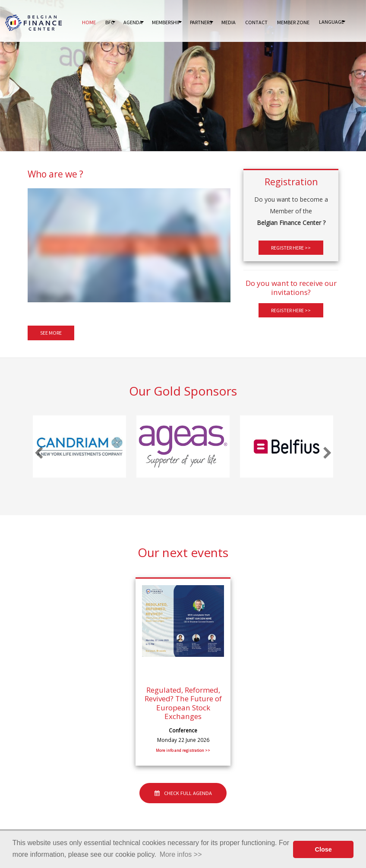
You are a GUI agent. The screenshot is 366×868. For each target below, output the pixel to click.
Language (331, 22)
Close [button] (323, 849)
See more (51, 333)
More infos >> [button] (181, 854)
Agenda (133, 22)
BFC (110, 22)
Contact (256, 22)
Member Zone (293, 22)
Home (89, 22)
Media (229, 22)
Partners (201, 22)
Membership (166, 22)
